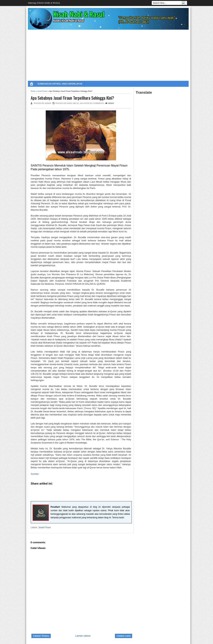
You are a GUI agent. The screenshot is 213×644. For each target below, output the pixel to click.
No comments (97, 103)
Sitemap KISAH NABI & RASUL (44, 3)
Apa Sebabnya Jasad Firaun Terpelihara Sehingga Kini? (72, 98)
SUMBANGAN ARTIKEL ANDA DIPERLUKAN (60, 84)
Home (33, 91)
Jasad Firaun (42, 91)
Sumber (35, 474)
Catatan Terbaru (41, 636)
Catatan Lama (124, 636)
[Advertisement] (108, 54)
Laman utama (83, 636)
